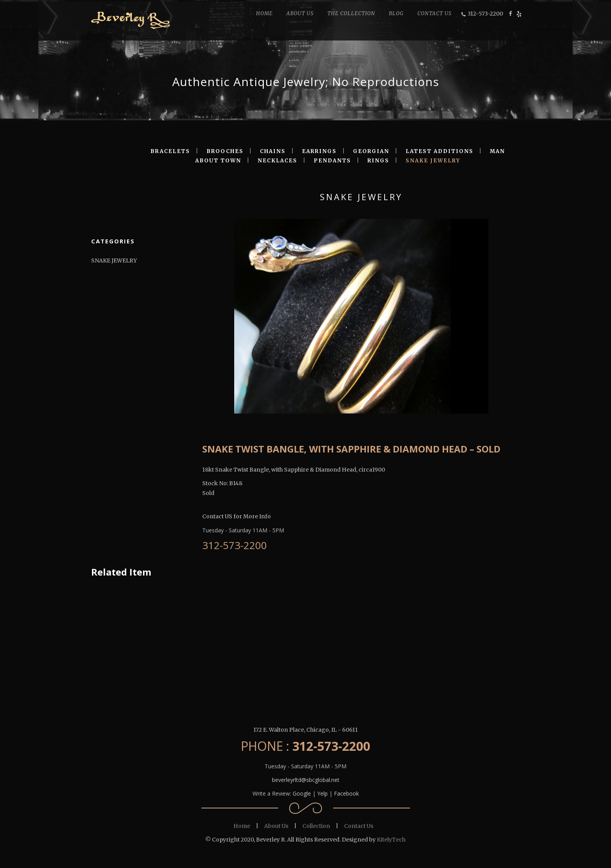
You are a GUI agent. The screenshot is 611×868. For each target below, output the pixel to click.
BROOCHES (225, 151)
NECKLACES (277, 161)
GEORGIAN (371, 151)
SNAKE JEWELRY (433, 161)
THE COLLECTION (351, 13)
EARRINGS (319, 151)
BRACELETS (170, 151)
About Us (276, 826)
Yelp (322, 793)
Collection (316, 826)
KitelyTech (391, 840)
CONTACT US (434, 13)
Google (302, 793)
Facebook (346, 793)
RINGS (378, 161)
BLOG (396, 13)
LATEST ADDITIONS (440, 151)
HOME (264, 13)
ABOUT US (300, 13)
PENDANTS (332, 161)
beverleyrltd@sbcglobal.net (306, 780)
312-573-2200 (485, 14)
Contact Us (359, 826)
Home (242, 826)
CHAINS (273, 151)
